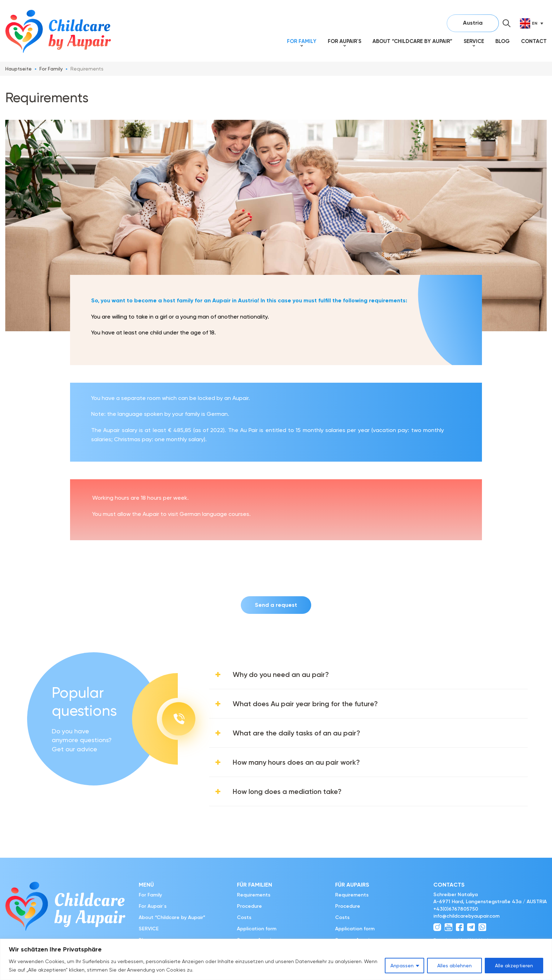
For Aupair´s (344, 41)
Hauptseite (18, 69)
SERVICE (474, 41)
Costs (244, 917)
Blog (503, 41)
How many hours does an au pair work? (296, 762)
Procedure (249, 906)
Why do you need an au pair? (281, 674)
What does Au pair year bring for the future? (305, 704)
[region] (276, 959)
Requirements (254, 895)
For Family (302, 41)
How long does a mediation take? (287, 791)
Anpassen (402, 966)
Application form (257, 929)
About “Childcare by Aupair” (412, 41)
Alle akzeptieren (514, 966)
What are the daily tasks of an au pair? (296, 733)
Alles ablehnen (454, 966)
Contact (534, 41)
